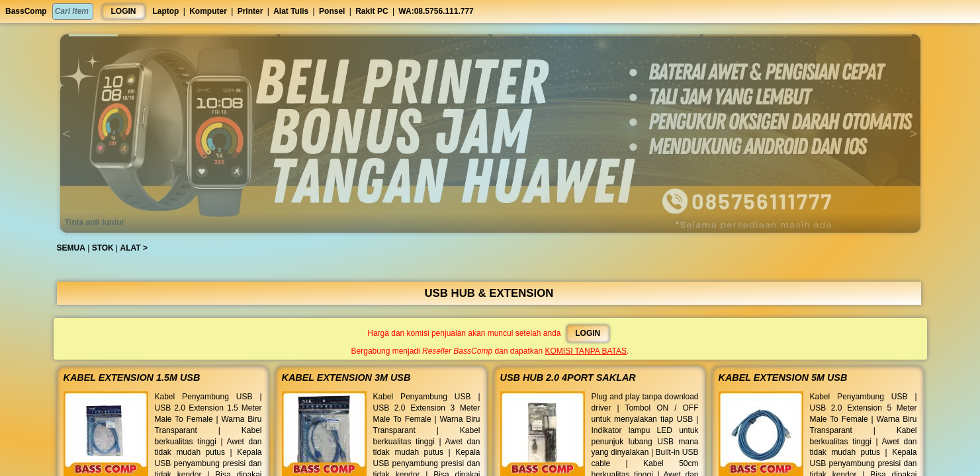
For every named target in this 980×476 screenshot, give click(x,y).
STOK (108, 248)
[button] (173, 35)
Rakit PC (372, 11)
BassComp (26, 11)
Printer (250, 11)
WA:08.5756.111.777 (436, 11)
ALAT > (139, 248)
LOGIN (124, 11)
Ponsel (332, 11)
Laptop (165, 11)
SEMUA (76, 248)
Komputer (208, 11)
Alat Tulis (291, 11)
